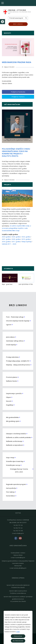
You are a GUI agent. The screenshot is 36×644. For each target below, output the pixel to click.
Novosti (9, 401)
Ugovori (9, 325)
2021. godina (6, 239)
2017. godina (16, 242)
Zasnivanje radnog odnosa (15, 341)
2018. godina (6, 242)
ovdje (18, 632)
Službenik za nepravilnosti (14, 445)
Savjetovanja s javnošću (14, 393)
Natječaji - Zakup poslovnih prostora (18, 365)
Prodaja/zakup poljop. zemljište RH (18, 361)
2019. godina (26, 239)
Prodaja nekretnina (12, 357)
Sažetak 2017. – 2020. (9, 244)
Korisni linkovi (10, 496)
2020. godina (16, 239)
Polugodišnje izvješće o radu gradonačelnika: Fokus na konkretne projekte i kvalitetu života (16, 152)
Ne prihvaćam (18, 641)
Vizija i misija (10, 457)
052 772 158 (19, 531)
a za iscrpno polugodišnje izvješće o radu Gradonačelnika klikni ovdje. (16, 228)
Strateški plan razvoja (13, 465)
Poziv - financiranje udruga (15, 317)
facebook (16, 538)
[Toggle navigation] (3, 3)
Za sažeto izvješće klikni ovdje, (20, 226)
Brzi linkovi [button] (18, 24)
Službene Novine (11, 381)
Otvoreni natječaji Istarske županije (18, 321)
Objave (8, 397)
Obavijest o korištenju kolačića (16, 434)
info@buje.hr (20, 533)
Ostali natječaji (11, 345)
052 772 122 (19, 528)
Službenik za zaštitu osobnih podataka (18, 437)
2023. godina (16, 237)
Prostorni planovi (12, 377)
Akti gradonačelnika (12, 417)
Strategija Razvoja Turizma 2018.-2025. (19, 470)
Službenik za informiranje (14, 441)
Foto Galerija (10, 492)
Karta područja (11, 488)
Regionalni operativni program (16, 484)
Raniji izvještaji (26, 242)
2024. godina (6, 237)
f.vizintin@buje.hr (20, 558)
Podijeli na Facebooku (18, 92)
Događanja (10, 405)
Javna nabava (10, 337)
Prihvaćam (18, 636)
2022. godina (26, 237)
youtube (20, 538)
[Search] (16, 18)
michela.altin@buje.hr (20, 568)
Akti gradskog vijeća (13, 421)
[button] (2, 22)
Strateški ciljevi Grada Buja (15, 461)
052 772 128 (19, 525)
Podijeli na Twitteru (18, 97)
